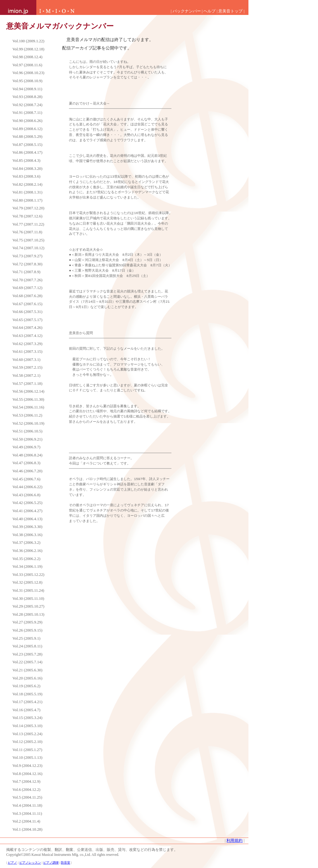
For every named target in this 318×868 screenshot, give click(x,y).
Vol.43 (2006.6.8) (26, 495)
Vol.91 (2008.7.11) (27, 113)
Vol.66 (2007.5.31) (27, 312)
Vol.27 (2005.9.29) (27, 622)
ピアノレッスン (30, 863)
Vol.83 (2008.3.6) (26, 176)
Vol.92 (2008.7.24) (27, 105)
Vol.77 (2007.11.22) (28, 224)
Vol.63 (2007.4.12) (27, 336)
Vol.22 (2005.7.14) (27, 662)
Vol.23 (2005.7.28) (27, 654)
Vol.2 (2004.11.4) (26, 821)
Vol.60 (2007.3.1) (26, 360)
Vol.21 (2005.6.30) (27, 670)
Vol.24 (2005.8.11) (27, 646)
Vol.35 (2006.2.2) (26, 559)
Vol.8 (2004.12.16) (27, 774)
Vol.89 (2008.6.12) (27, 129)
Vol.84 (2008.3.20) (27, 169)
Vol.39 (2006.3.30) (27, 527)
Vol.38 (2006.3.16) (27, 535)
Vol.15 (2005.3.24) (27, 718)
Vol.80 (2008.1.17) (27, 200)
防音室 (66, 863)
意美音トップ (230, 11)
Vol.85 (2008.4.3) (26, 161)
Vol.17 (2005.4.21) (27, 702)
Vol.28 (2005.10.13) (28, 614)
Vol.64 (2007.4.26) (27, 328)
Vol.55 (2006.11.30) (28, 399)
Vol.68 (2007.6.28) (27, 296)
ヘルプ (209, 11)
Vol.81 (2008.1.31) (27, 192)
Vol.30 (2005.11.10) (28, 599)
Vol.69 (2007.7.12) (27, 288)
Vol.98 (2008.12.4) (27, 57)
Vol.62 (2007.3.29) (27, 344)
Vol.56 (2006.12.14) (28, 391)
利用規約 (234, 841)
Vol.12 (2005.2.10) (27, 742)
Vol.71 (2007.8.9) (26, 272)
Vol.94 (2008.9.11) (27, 89)
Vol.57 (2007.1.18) (27, 384)
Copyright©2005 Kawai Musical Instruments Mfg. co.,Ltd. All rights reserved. (63, 855)
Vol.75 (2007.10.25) (28, 240)
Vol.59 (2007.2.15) (27, 367)
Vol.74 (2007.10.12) (28, 248)
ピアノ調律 (51, 863)
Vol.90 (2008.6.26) (27, 121)
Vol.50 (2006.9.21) (27, 439)
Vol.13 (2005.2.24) (27, 734)
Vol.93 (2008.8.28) (27, 97)
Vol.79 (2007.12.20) (28, 208)
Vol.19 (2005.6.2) (26, 686)
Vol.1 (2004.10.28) (27, 829)
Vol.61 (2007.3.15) (27, 352)
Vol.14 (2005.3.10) (27, 726)
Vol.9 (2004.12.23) (27, 766)
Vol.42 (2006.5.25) (27, 503)
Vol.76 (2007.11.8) (27, 232)
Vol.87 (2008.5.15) (27, 145)
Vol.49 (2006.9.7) (26, 447)
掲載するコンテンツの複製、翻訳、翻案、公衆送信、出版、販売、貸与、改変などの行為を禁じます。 (92, 850)
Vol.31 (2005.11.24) (28, 590)
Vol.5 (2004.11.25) (27, 797)
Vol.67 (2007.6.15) (27, 304)
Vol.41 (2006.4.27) (27, 511)
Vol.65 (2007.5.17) (27, 320)
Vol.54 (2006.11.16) (28, 407)
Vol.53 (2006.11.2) (27, 415)
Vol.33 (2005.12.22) (28, 575)
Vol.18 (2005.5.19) (27, 694)
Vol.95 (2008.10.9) (27, 81)
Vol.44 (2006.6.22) (27, 487)
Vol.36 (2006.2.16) (27, 551)
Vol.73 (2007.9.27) (27, 256)
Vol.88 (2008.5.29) (27, 137)
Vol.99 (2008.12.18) (28, 49)
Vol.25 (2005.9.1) (26, 638)
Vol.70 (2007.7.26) (27, 280)
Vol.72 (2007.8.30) (27, 264)
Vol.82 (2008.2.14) (27, 184)
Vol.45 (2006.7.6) (26, 479)
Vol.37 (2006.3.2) (26, 543)
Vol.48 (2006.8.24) (27, 455)
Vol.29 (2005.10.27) (28, 606)
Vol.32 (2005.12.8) (27, 582)
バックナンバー (187, 11)
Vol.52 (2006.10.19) (28, 423)
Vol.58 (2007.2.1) (26, 376)
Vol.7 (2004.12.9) (26, 782)
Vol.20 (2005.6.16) (27, 678)
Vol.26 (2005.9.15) (27, 630)
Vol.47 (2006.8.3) (26, 463)
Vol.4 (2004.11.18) (27, 805)
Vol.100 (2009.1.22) (28, 41)
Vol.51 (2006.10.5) (27, 431)
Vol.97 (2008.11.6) (27, 65)
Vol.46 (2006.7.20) (27, 471)
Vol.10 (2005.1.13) (27, 758)
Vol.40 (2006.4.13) (27, 519)
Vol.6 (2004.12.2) (26, 790)
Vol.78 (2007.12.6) (27, 216)
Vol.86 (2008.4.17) (27, 152)
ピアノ (12, 863)
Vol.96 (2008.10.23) (28, 73)
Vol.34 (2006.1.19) (27, 567)
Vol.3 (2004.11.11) (27, 814)
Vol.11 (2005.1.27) (27, 750)
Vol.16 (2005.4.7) (26, 710)
